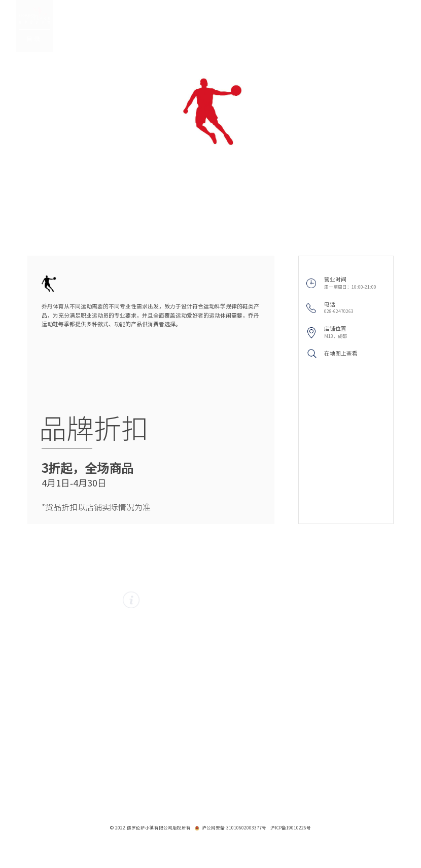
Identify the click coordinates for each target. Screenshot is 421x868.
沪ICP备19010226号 (291, 828)
